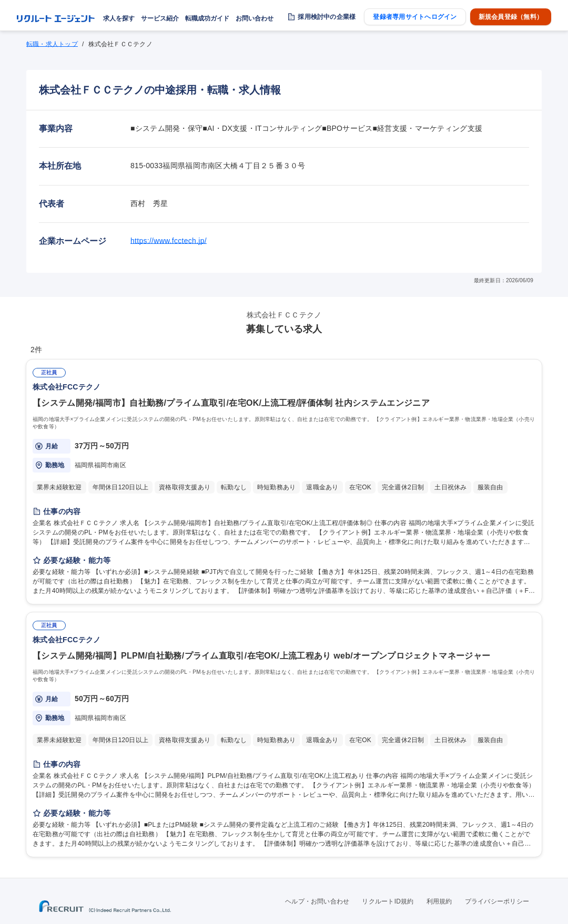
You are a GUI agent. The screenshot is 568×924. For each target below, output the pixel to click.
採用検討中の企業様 (327, 17)
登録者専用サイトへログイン (415, 17)
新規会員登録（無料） (511, 17)
